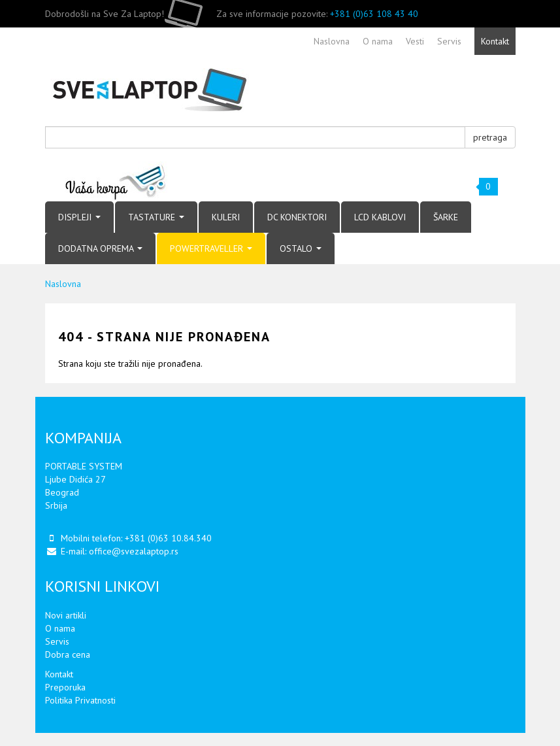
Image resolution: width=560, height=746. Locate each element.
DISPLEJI (79, 217)
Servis (57, 641)
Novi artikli (66, 615)
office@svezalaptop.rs (134, 551)
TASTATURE (156, 217)
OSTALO (301, 248)
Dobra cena (68, 654)
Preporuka (65, 687)
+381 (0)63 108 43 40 (374, 14)
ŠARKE (446, 217)
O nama (60, 628)
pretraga (490, 137)
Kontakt (59, 674)
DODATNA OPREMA (100, 248)
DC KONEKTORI (297, 217)
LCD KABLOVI (380, 217)
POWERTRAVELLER (211, 248)
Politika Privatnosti (80, 700)
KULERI (226, 217)
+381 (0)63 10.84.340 (168, 538)
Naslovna (63, 284)
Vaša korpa (116, 181)
